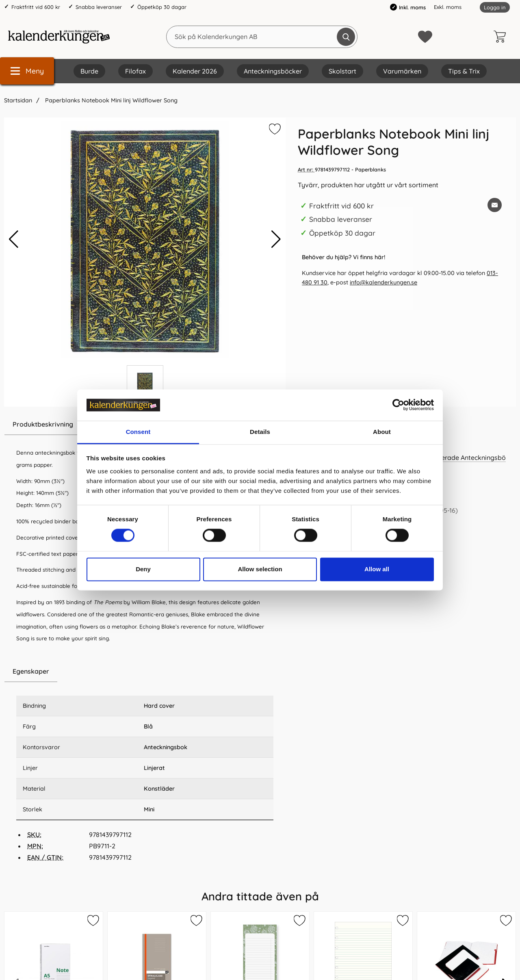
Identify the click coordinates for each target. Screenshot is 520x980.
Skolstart (342, 71)
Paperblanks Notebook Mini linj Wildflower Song (110, 100)
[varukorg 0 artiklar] (502, 37)
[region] (145, 672)
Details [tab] (260, 432)
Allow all (377, 569)
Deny (143, 569)
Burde (89, 71)
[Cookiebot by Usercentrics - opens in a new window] (398, 405)
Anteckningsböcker (273, 71)
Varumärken (402, 71)
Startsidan (18, 100)
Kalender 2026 (195, 71)
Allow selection (260, 569)
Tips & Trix (464, 71)
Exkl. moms (448, 7)
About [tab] (382, 432)
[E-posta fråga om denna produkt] (495, 205)
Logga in (495, 7)
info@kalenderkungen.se (383, 282)
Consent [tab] (138, 432)
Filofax (135, 71)
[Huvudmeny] (27, 71)
